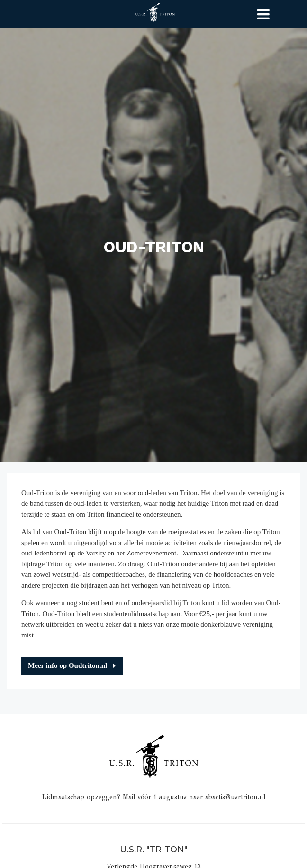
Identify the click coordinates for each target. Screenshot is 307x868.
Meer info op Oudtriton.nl (68, 665)
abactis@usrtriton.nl (235, 797)
